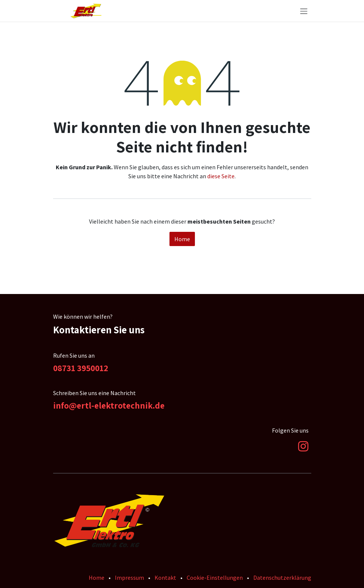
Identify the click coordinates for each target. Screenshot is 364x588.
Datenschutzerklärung (282, 578)
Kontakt (165, 578)
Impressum (129, 578)
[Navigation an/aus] (304, 11)
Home (182, 239)
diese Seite (221, 176)
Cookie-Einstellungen (215, 578)
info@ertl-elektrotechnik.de (109, 405)
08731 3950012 (81, 368)
